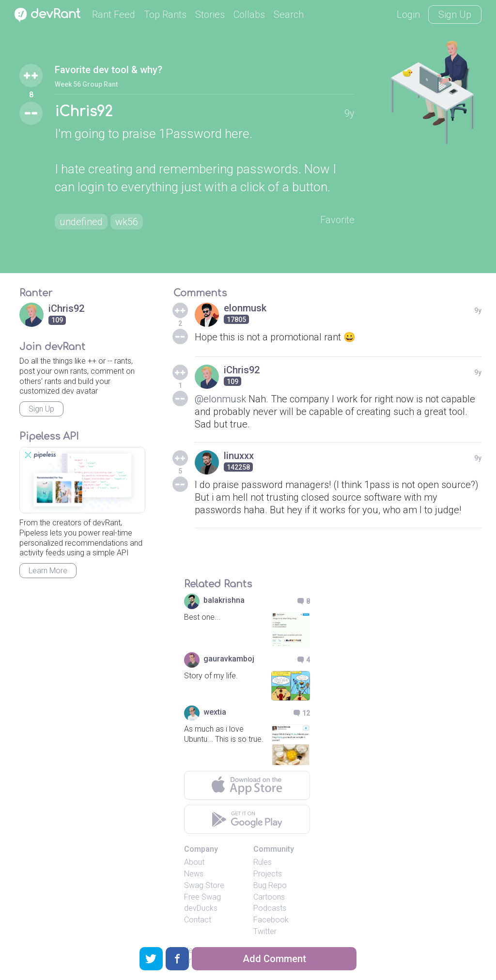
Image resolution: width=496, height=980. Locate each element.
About (194, 862)
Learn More (48, 571)
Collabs (249, 15)
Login (408, 15)
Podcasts (270, 908)
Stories (210, 15)
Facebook (271, 920)
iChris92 (84, 112)
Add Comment (274, 959)
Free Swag (202, 897)
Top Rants (165, 15)
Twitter (265, 931)
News (194, 874)
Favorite (337, 220)
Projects (268, 874)
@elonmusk (220, 399)
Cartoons (269, 897)
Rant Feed (114, 15)
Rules (263, 862)
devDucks (201, 908)
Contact (198, 920)
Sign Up (455, 15)
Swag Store (204, 885)
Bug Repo (270, 885)
